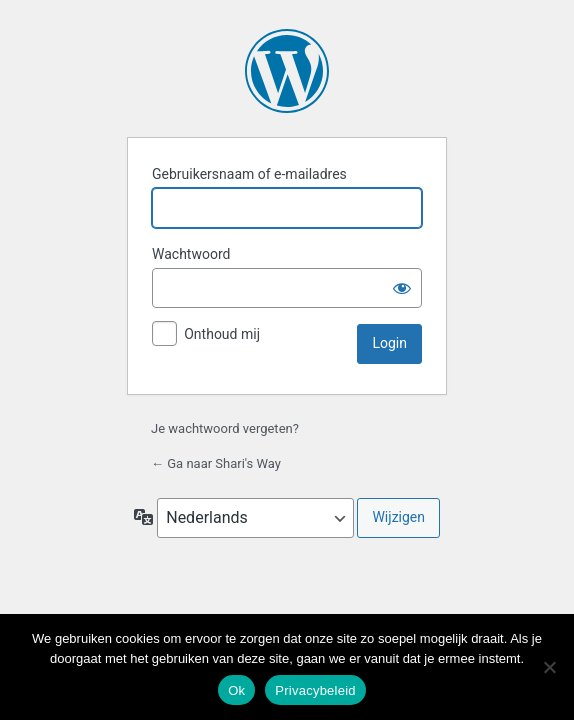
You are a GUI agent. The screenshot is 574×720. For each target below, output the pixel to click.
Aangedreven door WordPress (287, 71)
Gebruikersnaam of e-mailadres (249, 174)
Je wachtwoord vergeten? (225, 428)
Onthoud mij (222, 334)
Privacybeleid (315, 690)
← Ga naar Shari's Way (216, 463)
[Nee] (549, 667)
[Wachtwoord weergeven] (402, 288)
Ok (236, 690)
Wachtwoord (191, 254)
